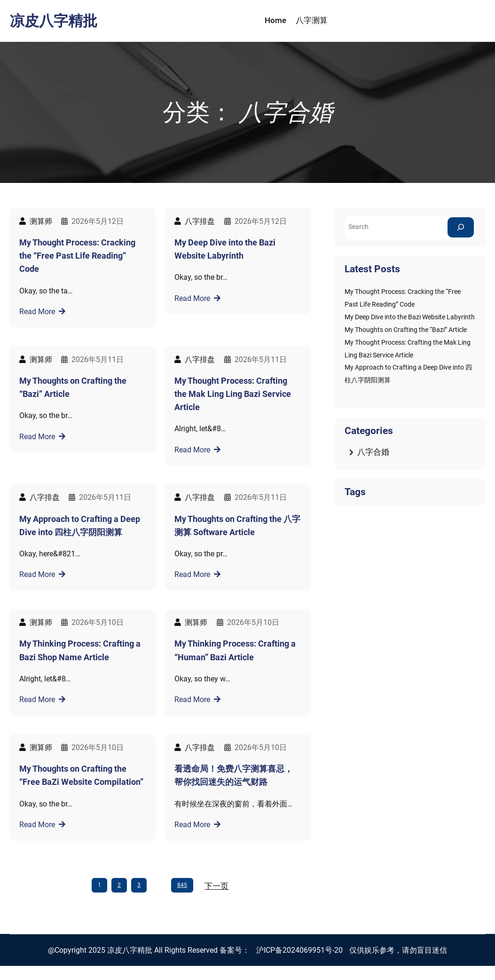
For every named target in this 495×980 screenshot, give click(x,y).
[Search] (461, 227)
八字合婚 (373, 452)
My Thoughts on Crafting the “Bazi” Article (73, 387)
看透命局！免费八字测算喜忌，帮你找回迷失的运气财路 (234, 775)
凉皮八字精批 (54, 21)
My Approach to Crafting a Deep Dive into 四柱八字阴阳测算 (80, 526)
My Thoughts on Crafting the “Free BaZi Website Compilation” (81, 775)
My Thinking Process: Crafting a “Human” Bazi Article (235, 650)
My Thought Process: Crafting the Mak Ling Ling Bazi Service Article (233, 394)
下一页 (216, 886)
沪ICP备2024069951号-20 (299, 950)
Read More (37, 312)
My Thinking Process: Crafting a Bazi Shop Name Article (80, 650)
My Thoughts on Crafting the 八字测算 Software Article (237, 526)
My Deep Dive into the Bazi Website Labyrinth (225, 249)
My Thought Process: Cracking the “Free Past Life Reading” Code (77, 256)
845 (182, 885)
